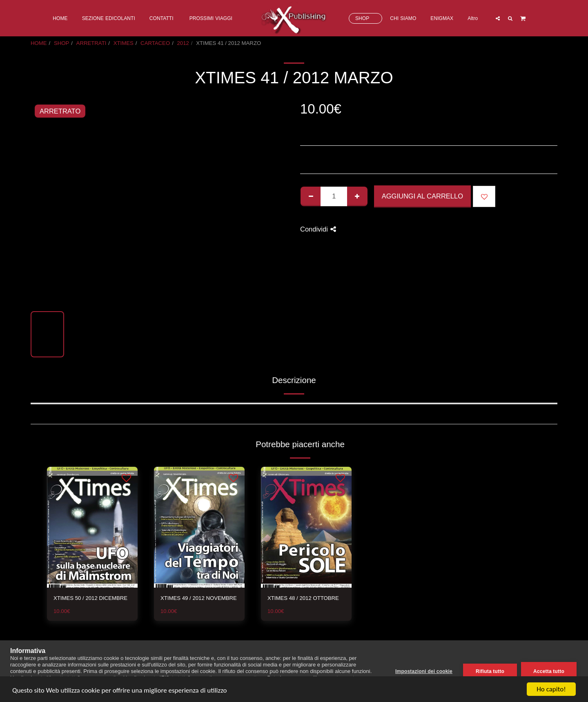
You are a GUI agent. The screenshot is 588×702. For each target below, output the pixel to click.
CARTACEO (155, 43)
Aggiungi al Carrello (422, 196)
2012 (183, 43)
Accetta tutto (549, 671)
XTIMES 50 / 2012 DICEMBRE (90, 598)
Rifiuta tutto (490, 671)
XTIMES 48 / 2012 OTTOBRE (303, 598)
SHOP (61, 43)
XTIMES (124, 43)
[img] (92, 527)
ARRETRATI (91, 43)
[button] (497, 18)
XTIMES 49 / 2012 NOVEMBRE (199, 598)
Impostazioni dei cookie (424, 671)
